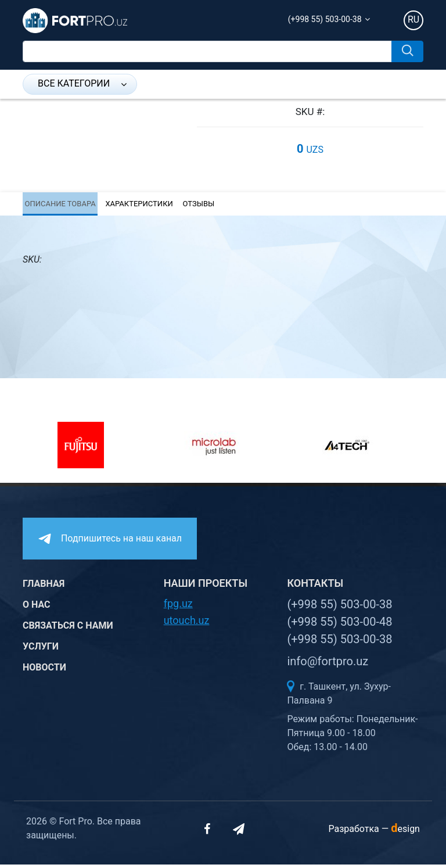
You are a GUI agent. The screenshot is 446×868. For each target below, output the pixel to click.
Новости (44, 671)
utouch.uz (187, 624)
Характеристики (136, 206)
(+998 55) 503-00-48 (339, 625)
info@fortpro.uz (328, 665)
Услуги (41, 650)
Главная (44, 587)
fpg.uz (178, 607)
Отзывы (195, 206)
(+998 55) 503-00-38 (325, 19)
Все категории (82, 83)
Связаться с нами (68, 629)
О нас (37, 608)
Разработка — (374, 832)
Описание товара (58, 206)
